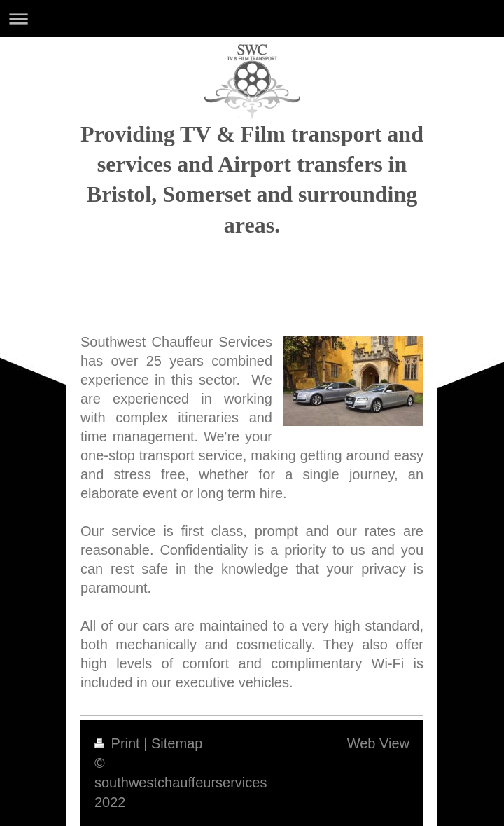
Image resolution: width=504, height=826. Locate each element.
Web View (378, 743)
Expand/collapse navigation (252, 19)
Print (119, 743)
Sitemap (177, 743)
